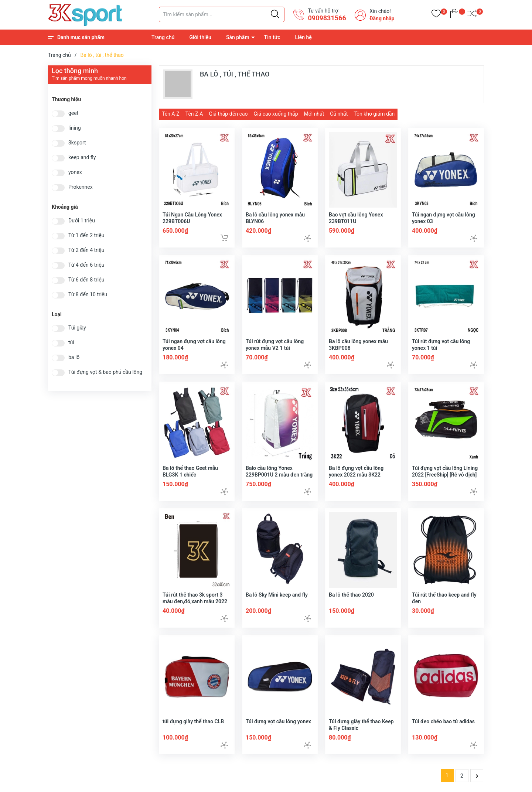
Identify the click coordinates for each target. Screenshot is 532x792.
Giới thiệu (200, 37)
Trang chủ (163, 37)
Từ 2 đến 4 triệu (86, 250)
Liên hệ (303, 37)
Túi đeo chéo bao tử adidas (443, 721)
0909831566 (327, 18)
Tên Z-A (194, 114)
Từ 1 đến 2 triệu (86, 235)
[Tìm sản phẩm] (222, 14)
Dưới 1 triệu (82, 221)
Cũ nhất (339, 114)
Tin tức (272, 37)
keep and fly (82, 158)
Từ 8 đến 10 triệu (88, 295)
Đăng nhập (382, 18)
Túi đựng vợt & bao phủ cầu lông (105, 372)
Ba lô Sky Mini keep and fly (277, 595)
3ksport (77, 143)
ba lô (74, 357)
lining (75, 128)
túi (71, 343)
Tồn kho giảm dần (374, 114)
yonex (75, 172)
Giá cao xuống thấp (276, 114)
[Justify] (275, 14)
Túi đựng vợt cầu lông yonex (278, 721)
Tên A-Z (171, 114)
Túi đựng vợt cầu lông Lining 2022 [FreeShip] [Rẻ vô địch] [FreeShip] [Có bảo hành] (445, 475)
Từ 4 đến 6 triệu (86, 265)
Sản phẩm (238, 37)
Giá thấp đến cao (228, 114)
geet (73, 113)
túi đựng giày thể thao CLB (193, 721)
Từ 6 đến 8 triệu (86, 280)
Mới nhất (314, 114)
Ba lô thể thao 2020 (351, 595)
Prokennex (81, 187)
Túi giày (77, 328)
